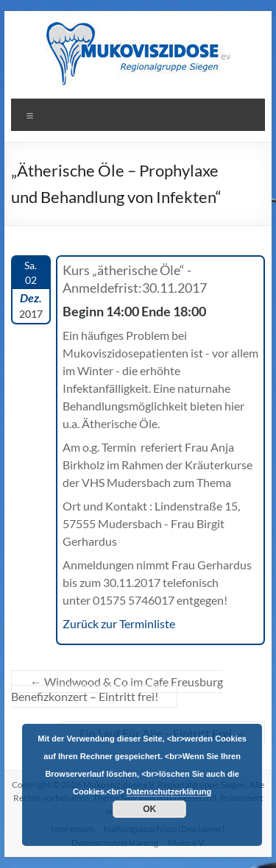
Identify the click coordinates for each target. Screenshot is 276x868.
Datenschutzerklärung (169, 791)
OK (149, 809)
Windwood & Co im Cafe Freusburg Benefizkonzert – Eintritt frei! (117, 689)
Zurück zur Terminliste (119, 623)
